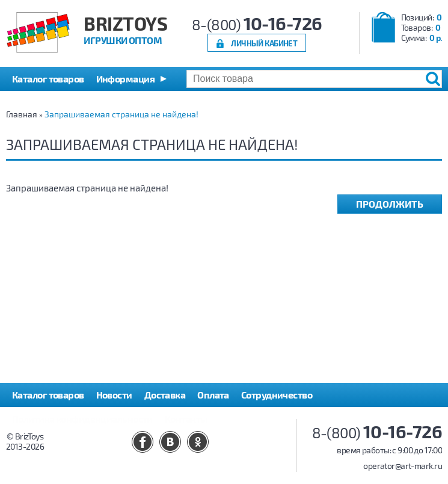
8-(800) (257, 24)
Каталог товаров (48, 395)
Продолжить (390, 204)
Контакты (186, 419)
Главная (22, 114)
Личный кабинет (264, 43)
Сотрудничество (277, 395)
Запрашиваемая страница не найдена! (121, 114)
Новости (114, 395)
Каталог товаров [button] (48, 79)
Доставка (165, 395)
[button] (131, 79)
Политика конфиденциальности (82, 419)
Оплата (213, 395)
